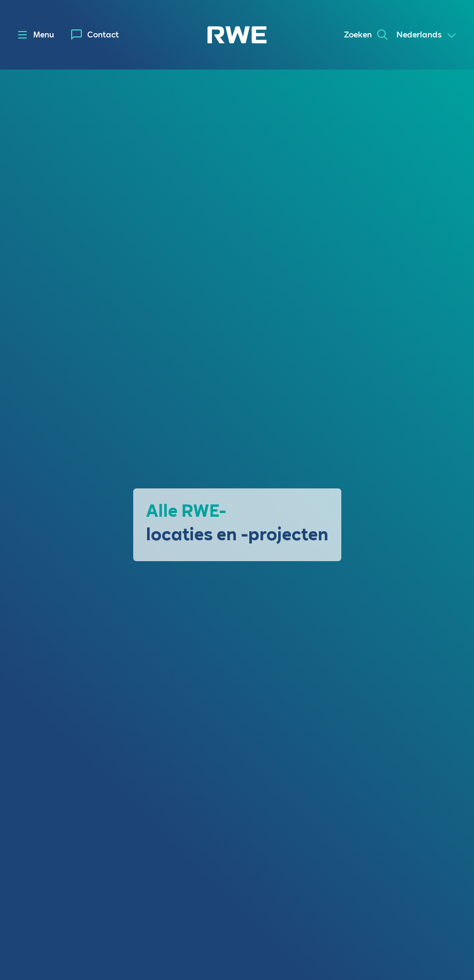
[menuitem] (95, 35)
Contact (103, 35)
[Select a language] (427, 35)
